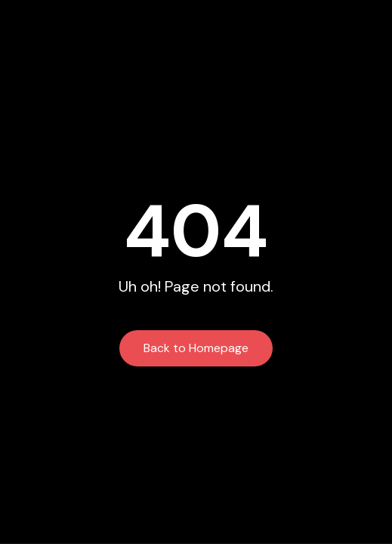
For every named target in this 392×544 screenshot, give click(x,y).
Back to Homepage (196, 348)
